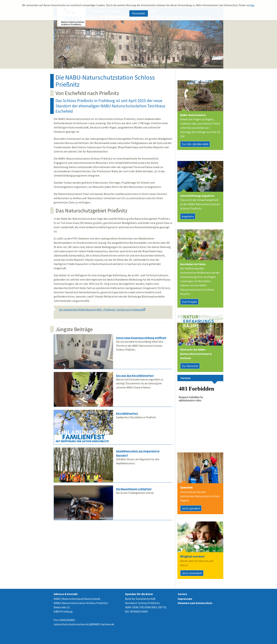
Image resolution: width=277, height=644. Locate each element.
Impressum (185, 599)
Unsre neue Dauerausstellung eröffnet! (141, 338)
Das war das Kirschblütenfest (135, 376)
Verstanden (139, 13)
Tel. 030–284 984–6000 (195, 144)
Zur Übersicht (190, 366)
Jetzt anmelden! (192, 573)
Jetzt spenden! (191, 508)
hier (252, 5)
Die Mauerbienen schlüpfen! (134, 489)
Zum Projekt (189, 302)
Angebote (188, 216)
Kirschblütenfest (127, 413)
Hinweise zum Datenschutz (195, 603)
